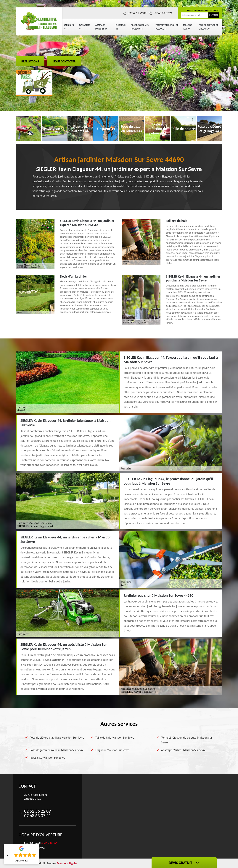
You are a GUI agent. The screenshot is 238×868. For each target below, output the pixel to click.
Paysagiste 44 (85, 27)
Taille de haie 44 (187, 27)
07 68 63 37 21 (163, 13)
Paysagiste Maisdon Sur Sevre (48, 758)
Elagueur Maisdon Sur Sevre (112, 750)
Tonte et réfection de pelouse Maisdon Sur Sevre (187, 740)
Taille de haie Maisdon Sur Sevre (115, 738)
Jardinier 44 (69, 27)
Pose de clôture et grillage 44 (208, 27)
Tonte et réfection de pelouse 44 (167, 27)
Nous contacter (64, 61)
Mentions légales (67, 863)
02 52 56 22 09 (138, 13)
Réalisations (30, 61)
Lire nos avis (21, 861)
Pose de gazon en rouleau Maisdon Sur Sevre (57, 750)
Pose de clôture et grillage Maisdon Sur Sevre (57, 738)
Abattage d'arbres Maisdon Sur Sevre (183, 750)
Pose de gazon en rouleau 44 (140, 27)
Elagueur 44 (121, 27)
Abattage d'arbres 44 (101, 27)
